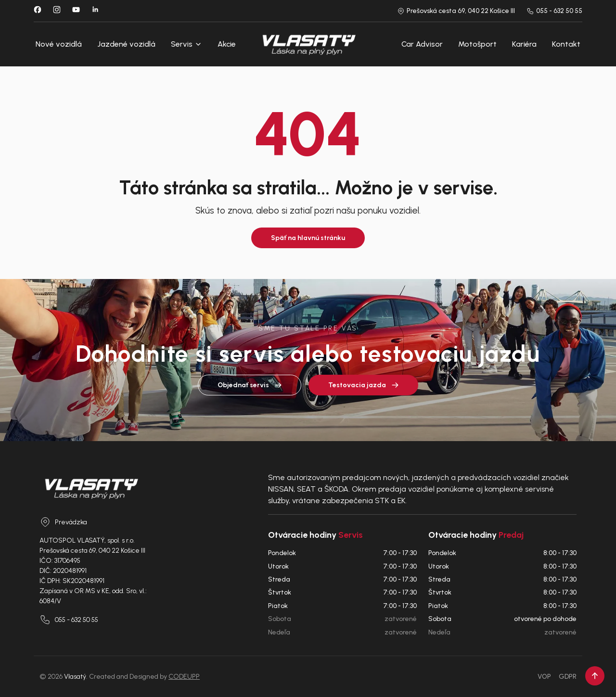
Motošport (477, 44)
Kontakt (566, 44)
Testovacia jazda (363, 385)
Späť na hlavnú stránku (308, 238)
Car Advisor (422, 44)
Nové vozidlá (59, 44)
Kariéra (524, 44)
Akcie (227, 44)
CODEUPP (184, 677)
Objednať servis (250, 385)
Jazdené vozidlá (126, 44)
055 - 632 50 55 (554, 11)
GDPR (568, 677)
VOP (544, 677)
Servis (186, 44)
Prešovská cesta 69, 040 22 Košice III (456, 11)
